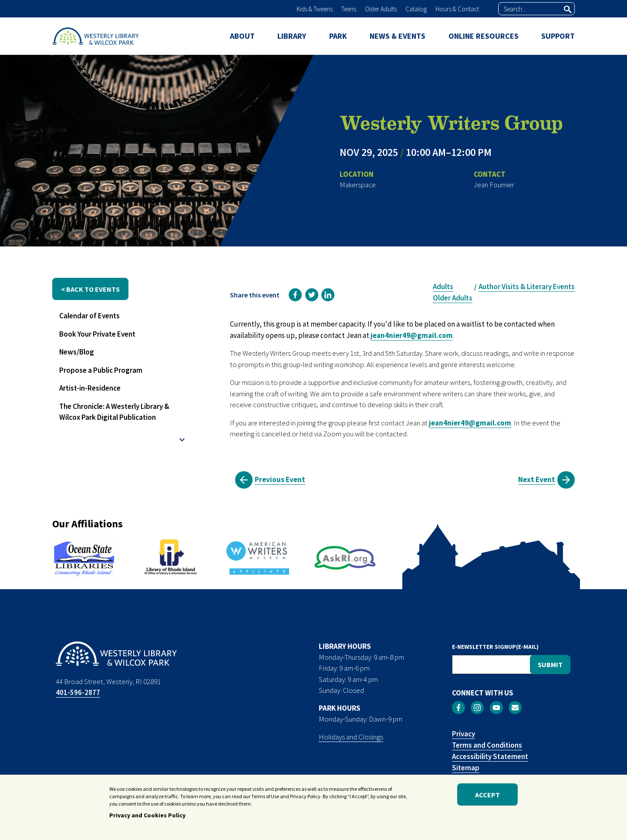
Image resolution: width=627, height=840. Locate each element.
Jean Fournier (494, 185)
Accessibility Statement (490, 756)
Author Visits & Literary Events (527, 287)
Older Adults (381, 9)
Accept (487, 797)
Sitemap (466, 768)
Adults (443, 287)
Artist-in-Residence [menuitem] (90, 388)
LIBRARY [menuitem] (292, 36)
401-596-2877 (78, 692)
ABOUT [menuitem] (242, 36)
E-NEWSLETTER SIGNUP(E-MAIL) (495, 647)
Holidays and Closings (351, 737)
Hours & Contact (457, 9)
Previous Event (280, 479)
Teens (349, 9)
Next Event (537, 479)
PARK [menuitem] (338, 36)
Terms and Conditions (487, 745)
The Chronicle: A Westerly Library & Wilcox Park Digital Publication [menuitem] (114, 412)
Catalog (416, 9)
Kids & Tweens (315, 9)
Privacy (464, 734)
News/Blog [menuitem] (77, 352)
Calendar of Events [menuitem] (89, 316)
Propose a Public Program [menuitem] (101, 370)
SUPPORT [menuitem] (558, 36)
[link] (295, 295)
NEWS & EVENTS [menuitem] (398, 36)
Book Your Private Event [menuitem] (97, 334)
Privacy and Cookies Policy (147, 818)
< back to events (90, 289)
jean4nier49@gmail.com (412, 335)
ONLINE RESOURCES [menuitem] (484, 36)
